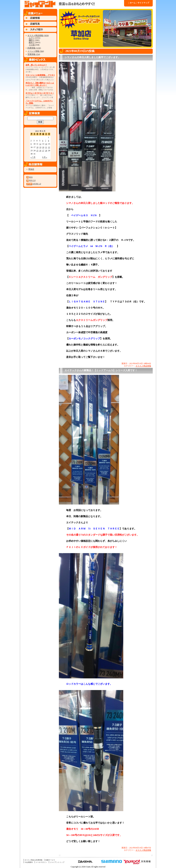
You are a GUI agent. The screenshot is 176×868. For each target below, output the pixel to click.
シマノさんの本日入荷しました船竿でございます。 (92, 57)
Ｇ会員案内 (29, 862)
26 (40, 151)
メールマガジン (41, 862)
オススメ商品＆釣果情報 (33, 860)
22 (49, 147)
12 (40, 144)
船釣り (32, 42)
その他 (32, 45)
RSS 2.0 (32, 180)
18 (37, 147)
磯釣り (32, 40)
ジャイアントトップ (57, 862)
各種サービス (50, 860)
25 (37, 151)
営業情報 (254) (34, 54)
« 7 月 (33, 157)
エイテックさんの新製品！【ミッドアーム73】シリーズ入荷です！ (101, 370)
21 (46, 147)
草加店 (31, 169)
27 (43, 151)
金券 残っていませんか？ (36, 65)
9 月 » (45, 157)
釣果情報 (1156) (34, 48)
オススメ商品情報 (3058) (38, 35)
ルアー (32, 38)
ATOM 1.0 (37, 184)
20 (43, 147)
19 (40, 147)
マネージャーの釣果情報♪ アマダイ (40, 75)
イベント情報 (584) (36, 51)
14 (46, 144)
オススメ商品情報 (143, 366)
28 (46, 151)
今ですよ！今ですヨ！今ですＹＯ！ (40, 93)
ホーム (132, 3)
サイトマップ (143, 3)
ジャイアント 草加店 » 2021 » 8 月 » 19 (73, 4)
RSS (31, 177)
